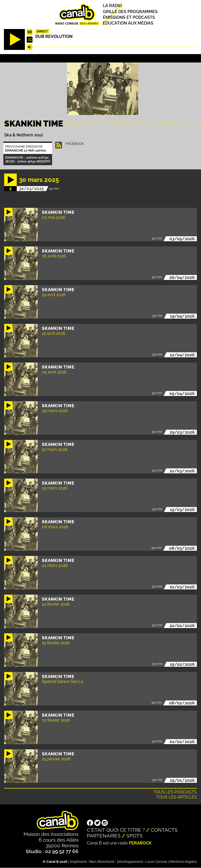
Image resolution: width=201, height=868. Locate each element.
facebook (75, 144)
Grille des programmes (130, 12)
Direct (42, 31)
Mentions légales (183, 862)
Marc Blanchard (102, 862)
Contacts (164, 830)
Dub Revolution (54, 36)
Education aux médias (128, 23)
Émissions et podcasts (129, 17)
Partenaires (104, 836)
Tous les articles (176, 797)
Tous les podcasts (175, 792)
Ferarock (140, 843)
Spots (135, 836)
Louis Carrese (156, 862)
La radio (112, 6)
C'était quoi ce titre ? (116, 830)
